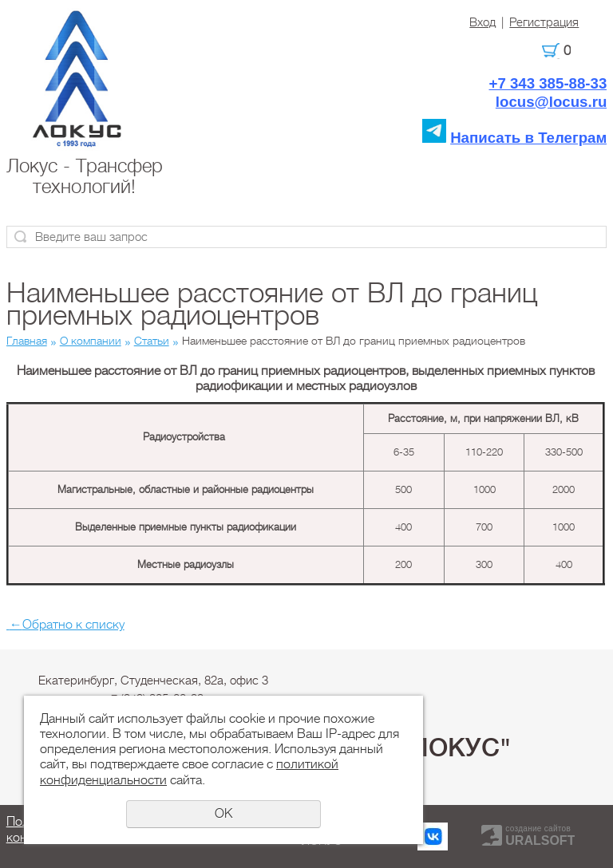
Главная (27, 341)
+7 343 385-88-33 (548, 83)
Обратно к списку (65, 625)
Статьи (152, 341)
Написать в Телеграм (528, 138)
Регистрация (544, 22)
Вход (482, 22)
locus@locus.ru (552, 102)
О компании (91, 341)
